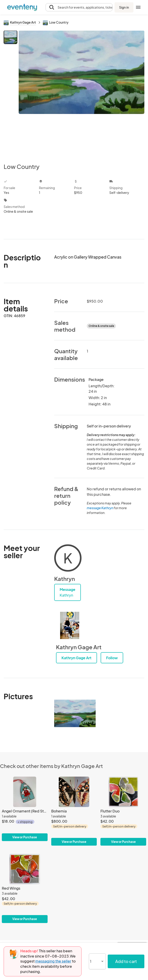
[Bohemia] (74, 811)
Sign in (124, 7)
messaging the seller (53, 961)
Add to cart (126, 961)
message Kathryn (100, 508)
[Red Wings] (25, 888)
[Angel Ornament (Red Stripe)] (25, 809)
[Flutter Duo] (123, 811)
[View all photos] (82, 93)
